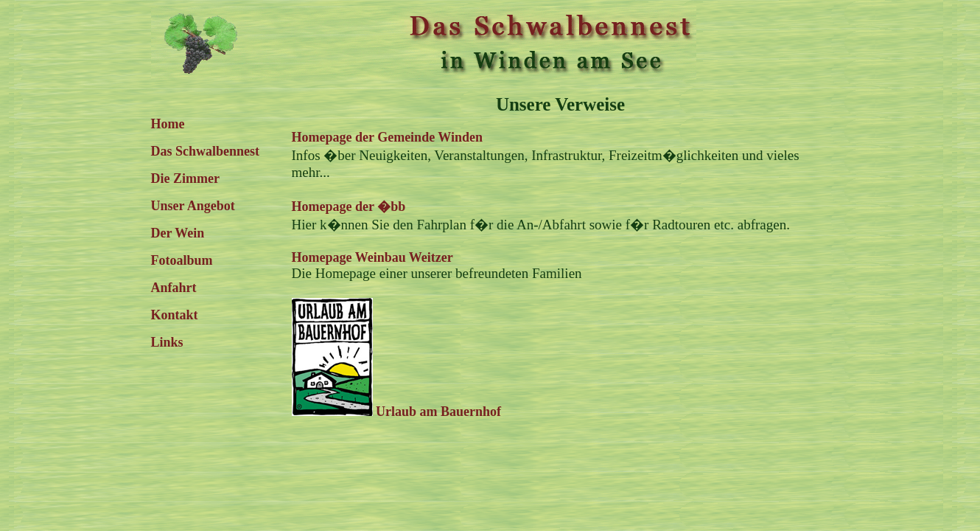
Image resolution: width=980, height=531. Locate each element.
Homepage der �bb (349, 206)
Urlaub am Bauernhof (397, 412)
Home (168, 124)
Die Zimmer (185, 178)
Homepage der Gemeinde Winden (388, 137)
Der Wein (178, 233)
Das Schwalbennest (206, 151)
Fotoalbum (182, 260)
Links (167, 342)
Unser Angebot (193, 206)
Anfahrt (174, 288)
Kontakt (175, 315)
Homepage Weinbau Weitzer (372, 257)
